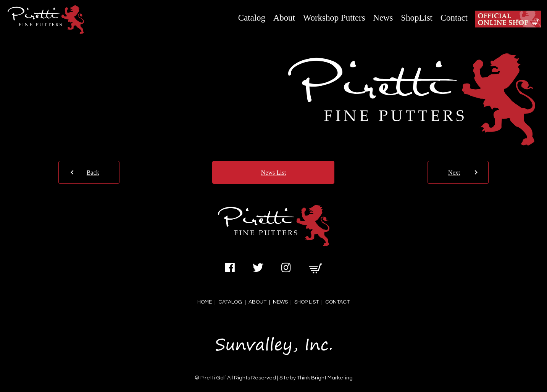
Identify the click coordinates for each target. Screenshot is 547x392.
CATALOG (230, 302)
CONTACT (337, 302)
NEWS (280, 302)
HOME (205, 302)
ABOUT (257, 302)
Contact (454, 18)
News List (273, 173)
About (284, 18)
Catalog (252, 18)
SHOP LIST (307, 302)
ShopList (417, 18)
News (383, 18)
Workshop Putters (334, 18)
